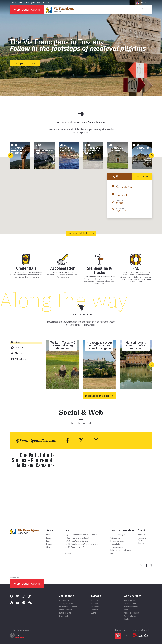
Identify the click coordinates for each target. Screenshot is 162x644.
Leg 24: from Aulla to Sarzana (76, 541)
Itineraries (95, 607)
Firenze (49, 544)
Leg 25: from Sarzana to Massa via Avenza (82, 544)
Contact (141, 543)
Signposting (115, 538)
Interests (95, 604)
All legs (68, 553)
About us (141, 535)
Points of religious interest (121, 550)
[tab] (26, 342)
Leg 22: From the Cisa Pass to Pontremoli (81, 535)
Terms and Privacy (142, 539)
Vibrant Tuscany (65, 610)
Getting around (130, 604)
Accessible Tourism (132, 613)
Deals (126, 610)
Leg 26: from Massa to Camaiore (78, 547)
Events (94, 613)
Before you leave (117, 541)
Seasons (95, 610)
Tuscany (94, 601)
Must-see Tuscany (66, 601)
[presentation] (10, 155)
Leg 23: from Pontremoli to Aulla (78, 538)
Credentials (115, 544)
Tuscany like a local (66, 604)
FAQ (112, 553)
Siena (49, 547)
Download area (130, 616)
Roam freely (64, 616)
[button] (143, 3)
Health (126, 619)
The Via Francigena (118, 535)
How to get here (130, 601)
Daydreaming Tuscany (68, 607)
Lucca (49, 538)
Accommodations (131, 607)
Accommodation (117, 547)
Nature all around (65, 613)
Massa (49, 535)
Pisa (48, 541)
